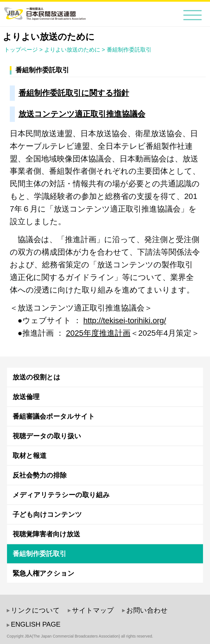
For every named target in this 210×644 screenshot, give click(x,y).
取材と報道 (30, 456)
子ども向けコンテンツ (47, 514)
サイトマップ (93, 610)
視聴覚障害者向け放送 (46, 534)
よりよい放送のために (72, 50)
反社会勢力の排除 (40, 475)
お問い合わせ (147, 610)
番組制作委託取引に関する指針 (74, 93)
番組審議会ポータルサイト (54, 416)
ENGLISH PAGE (36, 624)
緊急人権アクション (44, 573)
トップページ (21, 50)
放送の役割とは (37, 377)
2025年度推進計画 (98, 333)
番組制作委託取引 (129, 50)
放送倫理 (26, 397)
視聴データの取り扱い (47, 436)
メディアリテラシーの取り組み (61, 495)
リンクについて (35, 610)
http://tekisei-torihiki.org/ (125, 320)
